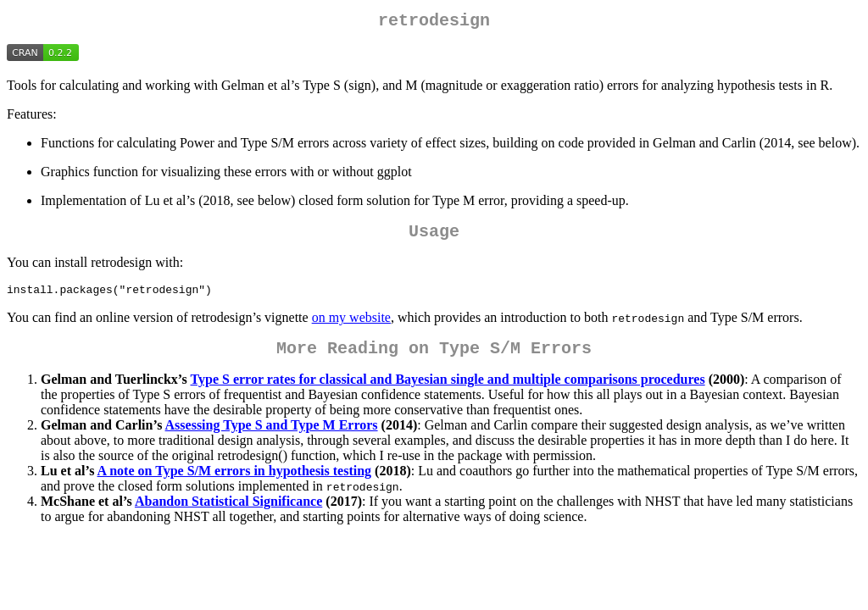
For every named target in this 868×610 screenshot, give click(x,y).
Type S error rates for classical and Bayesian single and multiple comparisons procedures (448, 392)
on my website (351, 327)
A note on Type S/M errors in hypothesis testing (235, 483)
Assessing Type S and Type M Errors (272, 438)
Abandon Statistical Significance (228, 514)
